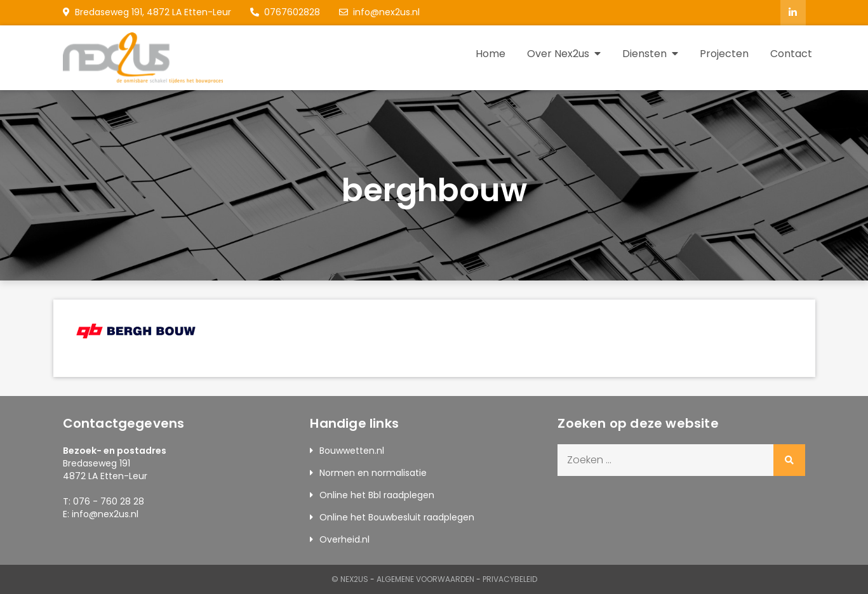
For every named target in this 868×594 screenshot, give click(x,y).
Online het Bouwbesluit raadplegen (397, 517)
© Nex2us (350, 579)
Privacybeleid (510, 579)
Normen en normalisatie (373, 473)
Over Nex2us (558, 54)
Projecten (724, 54)
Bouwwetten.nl (352, 451)
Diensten (644, 54)
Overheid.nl (344, 539)
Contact (791, 54)
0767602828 (285, 12)
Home (491, 54)
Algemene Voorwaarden (425, 579)
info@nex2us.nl (379, 12)
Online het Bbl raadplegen (377, 495)
